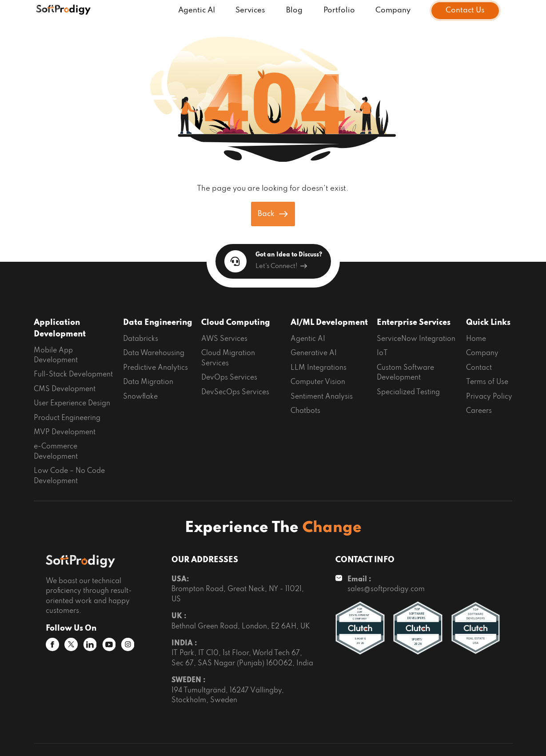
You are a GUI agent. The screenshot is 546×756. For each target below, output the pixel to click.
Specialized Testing (408, 392)
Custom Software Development (405, 373)
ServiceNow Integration (416, 339)
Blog (294, 10)
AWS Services (224, 339)
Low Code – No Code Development (69, 476)
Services (250, 10)
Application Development (60, 328)
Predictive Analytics (155, 368)
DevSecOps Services (235, 392)
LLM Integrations (319, 368)
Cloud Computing (236, 323)
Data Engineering (158, 323)
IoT (382, 353)
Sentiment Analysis (322, 397)
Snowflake (140, 397)
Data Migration (148, 382)
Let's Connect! (281, 266)
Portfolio (339, 10)
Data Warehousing (154, 353)
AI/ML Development (329, 323)
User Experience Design (72, 404)
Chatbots (305, 411)
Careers (479, 411)
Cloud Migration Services (228, 358)
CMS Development (65, 389)
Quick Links (488, 323)
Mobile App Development (56, 356)
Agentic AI (197, 10)
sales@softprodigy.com (386, 589)
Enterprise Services (414, 323)
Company (393, 10)
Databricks (141, 339)
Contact (479, 368)
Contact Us (465, 10)
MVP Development (65, 432)
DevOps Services (229, 378)
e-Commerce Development (56, 452)
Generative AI (314, 353)
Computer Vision (318, 382)
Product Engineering (67, 418)
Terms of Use (487, 382)
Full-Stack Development (73, 375)
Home (476, 339)
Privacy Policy (489, 397)
